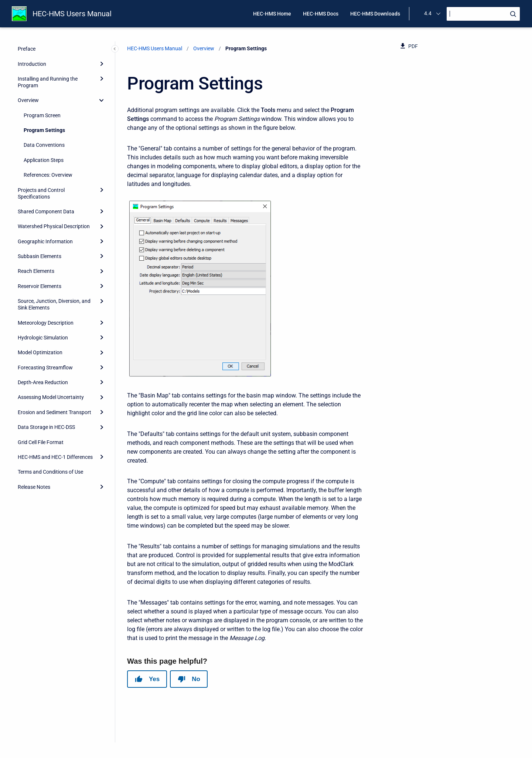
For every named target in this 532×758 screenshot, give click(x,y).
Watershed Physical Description (54, 226)
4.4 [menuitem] (428, 13)
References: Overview (48, 175)
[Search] (483, 14)
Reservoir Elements (40, 286)
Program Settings (44, 130)
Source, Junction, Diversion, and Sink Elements (54, 304)
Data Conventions (44, 145)
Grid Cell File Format (41, 442)
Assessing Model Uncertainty (51, 397)
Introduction (32, 64)
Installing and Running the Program (48, 82)
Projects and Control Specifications (41, 193)
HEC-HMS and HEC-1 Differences (55, 457)
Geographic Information (45, 241)
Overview (28, 100)
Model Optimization (40, 352)
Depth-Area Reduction (43, 382)
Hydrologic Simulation (43, 338)
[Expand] (102, 64)
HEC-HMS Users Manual (72, 14)
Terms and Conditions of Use (50, 472)
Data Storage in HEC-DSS (46, 427)
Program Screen (42, 115)
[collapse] (102, 100)
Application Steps (44, 160)
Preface (27, 49)
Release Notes (34, 487)
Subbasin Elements (40, 256)
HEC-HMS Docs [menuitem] (321, 14)
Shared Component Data (46, 212)
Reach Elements (36, 271)
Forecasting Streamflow (45, 368)
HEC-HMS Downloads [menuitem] (375, 14)
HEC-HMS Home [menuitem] (272, 14)
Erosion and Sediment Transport (54, 412)
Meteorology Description (46, 323)
